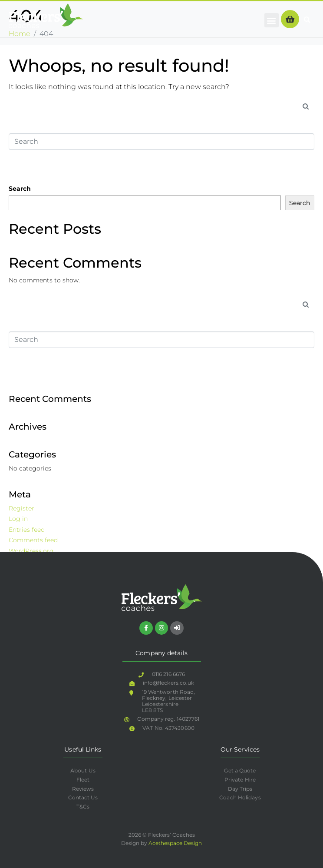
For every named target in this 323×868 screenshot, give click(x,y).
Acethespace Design (175, 843)
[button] (272, 20)
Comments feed (33, 540)
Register (21, 508)
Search (20, 189)
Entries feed (27, 530)
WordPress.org (31, 551)
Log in (18, 519)
